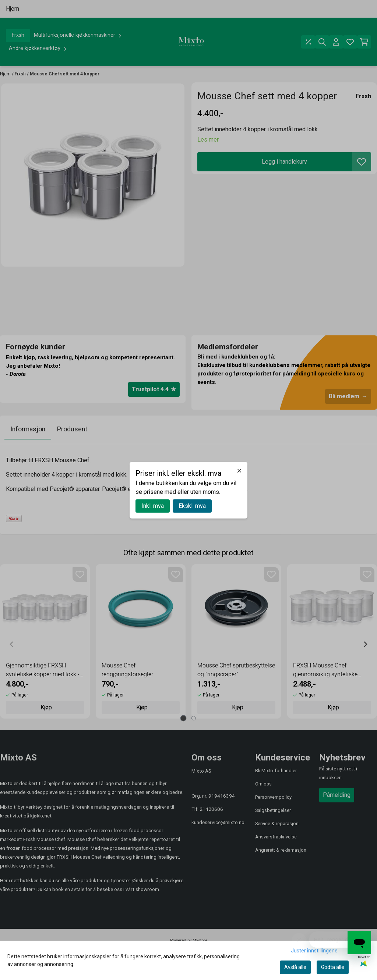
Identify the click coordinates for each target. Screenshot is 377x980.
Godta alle (333, 967)
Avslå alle (295, 967)
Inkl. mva (153, 506)
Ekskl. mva (192, 506)
